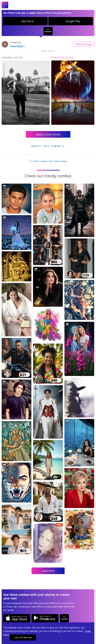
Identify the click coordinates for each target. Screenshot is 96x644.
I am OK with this (23, 637)
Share (84, 44)
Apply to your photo (48, 134)
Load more (48, 571)
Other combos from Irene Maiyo (48, 161)
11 (52, 51)
